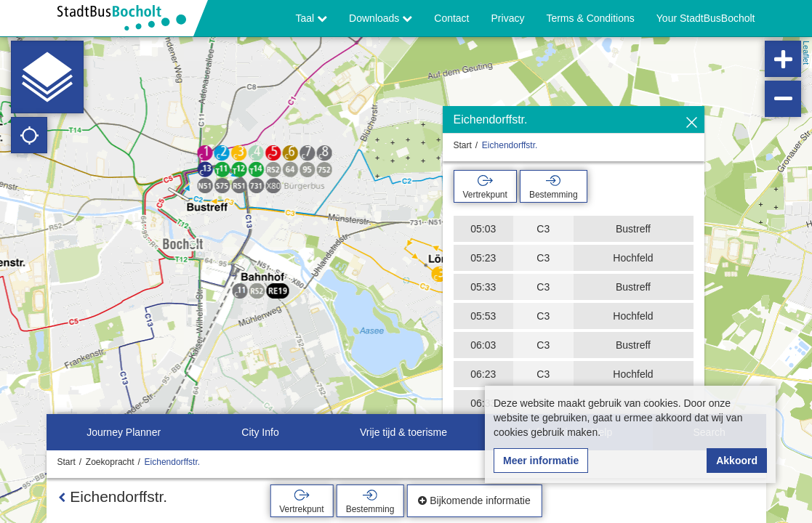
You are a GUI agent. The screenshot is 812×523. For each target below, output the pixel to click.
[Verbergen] (692, 123)
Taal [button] (312, 18)
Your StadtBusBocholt (706, 18)
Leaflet (806, 53)
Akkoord (737, 461)
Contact (451, 18)
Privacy (508, 18)
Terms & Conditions (590, 18)
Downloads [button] (381, 18)
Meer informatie (541, 461)
